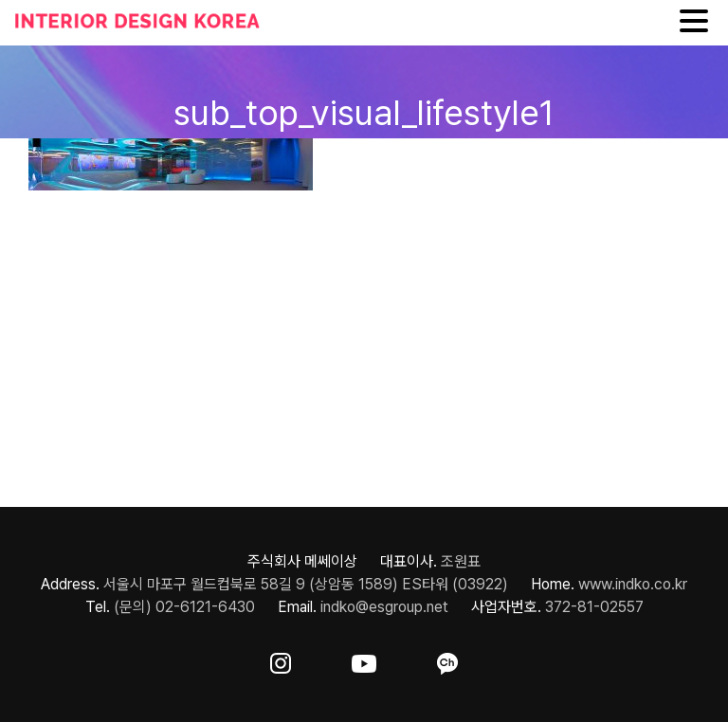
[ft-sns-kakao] (447, 660)
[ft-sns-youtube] (364, 660)
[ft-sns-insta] (281, 660)
